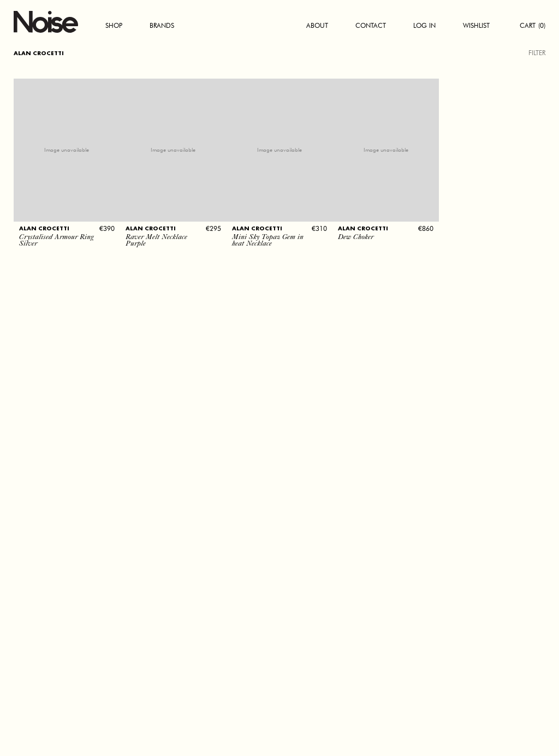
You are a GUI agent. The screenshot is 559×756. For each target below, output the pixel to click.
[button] (67, 215)
